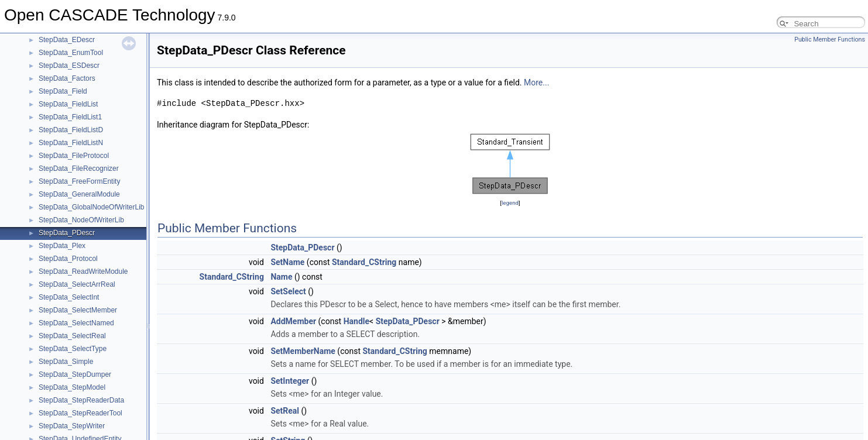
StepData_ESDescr (69, 66)
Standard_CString (364, 262)
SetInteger (290, 381)
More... (536, 82)
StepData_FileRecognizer (79, 169)
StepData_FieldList (68, 104)
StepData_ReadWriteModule (83, 271)
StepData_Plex (62, 246)
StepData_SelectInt (69, 297)
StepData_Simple (66, 362)
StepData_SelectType (73, 349)
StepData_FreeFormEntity (79, 181)
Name (281, 277)
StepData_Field (63, 91)
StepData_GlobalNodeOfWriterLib (92, 207)
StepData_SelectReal (72, 336)
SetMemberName (303, 351)
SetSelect (288, 291)
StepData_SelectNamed (76, 323)
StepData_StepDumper (75, 374)
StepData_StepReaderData (81, 400)
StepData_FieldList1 (70, 117)
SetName (287, 262)
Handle (356, 321)
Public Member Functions (830, 39)
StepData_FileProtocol (74, 156)
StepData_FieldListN (71, 143)
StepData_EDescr (67, 40)
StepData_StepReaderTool (80, 413)
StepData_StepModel (72, 387)
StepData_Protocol (68, 259)
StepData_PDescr (67, 233)
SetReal (285, 411)
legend (510, 203)
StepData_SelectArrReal (77, 284)
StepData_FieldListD (71, 130)
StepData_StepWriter (72, 426)
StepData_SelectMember (78, 310)
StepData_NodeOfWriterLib (81, 220)
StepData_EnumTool (71, 53)
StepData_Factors (67, 78)
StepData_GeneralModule (79, 194)
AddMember (293, 321)
